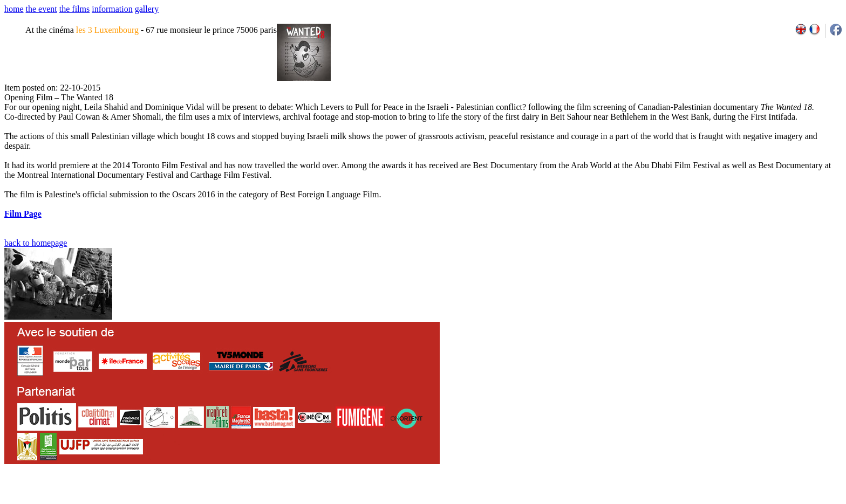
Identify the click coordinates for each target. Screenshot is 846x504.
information (112, 9)
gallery (147, 9)
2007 (698, 500)
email (88, 500)
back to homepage (36, 243)
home (14, 9)
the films (74, 9)
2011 (745, 500)
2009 (722, 500)
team (195, 500)
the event (42, 9)
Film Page (23, 214)
